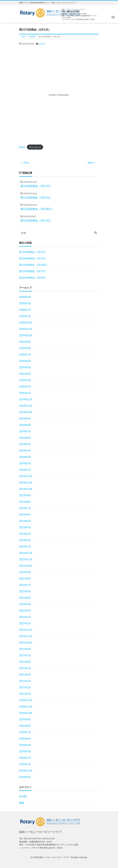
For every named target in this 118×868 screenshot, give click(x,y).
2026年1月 (25, 316)
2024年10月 (26, 412)
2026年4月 (25, 297)
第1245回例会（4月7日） (33, 252)
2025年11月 (26, 329)
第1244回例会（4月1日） (33, 258)
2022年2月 (25, 617)
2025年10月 (26, 335)
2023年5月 (25, 521)
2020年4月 (25, 745)
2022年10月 (26, 566)
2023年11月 (26, 483)
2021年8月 (25, 649)
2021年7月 (25, 655)
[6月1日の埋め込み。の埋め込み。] (59, 95)
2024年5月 (25, 444)
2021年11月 (26, 636)
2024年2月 (25, 463)
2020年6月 (25, 739)
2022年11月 (26, 559)
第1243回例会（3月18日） (34, 265)
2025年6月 (25, 361)
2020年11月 (26, 707)
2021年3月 (25, 681)
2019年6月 (25, 777)
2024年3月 (25, 457)
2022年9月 (25, 572)
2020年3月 (25, 751)
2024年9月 (25, 419)
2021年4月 (25, 675)
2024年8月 (25, 425)
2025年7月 (25, 355)
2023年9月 (25, 495)
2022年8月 (25, 579)
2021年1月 (25, 694)
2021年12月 (26, 630)
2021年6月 (25, 662)
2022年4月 (25, 604)
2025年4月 (25, 374)
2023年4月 (25, 527)
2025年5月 (25, 367)
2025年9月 (25, 342)
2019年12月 (26, 771)
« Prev (25, 163)
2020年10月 (26, 713)
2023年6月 (25, 515)
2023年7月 (25, 508)
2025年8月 (25, 348)
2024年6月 (25, 438)
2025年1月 (25, 393)
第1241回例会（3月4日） (33, 278)
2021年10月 (26, 643)
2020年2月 (25, 758)
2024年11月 (26, 406)
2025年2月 (25, 387)
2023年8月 (25, 502)
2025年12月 (26, 323)
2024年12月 (26, 399)
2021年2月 (25, 687)
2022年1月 (25, 623)
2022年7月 (25, 585)
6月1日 (22, 147)
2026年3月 (25, 303)
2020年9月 (25, 719)
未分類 (42, 44)
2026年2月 (25, 310)
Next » (91, 163)
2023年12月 (26, 476)
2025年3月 (25, 380)
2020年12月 (26, 700)
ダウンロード (35, 147)
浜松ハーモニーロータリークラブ (54, 857)
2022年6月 (25, 591)
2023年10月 (26, 489)
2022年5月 (25, 598)
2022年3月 (25, 611)
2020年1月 (25, 764)
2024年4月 (25, 451)
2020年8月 (25, 726)
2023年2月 (25, 540)
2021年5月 (25, 668)
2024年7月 (25, 431)
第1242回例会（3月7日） (33, 271)
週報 (22, 803)
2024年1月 (25, 470)
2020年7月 (25, 732)
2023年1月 (25, 547)
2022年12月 (26, 553)
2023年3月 (25, 534)
